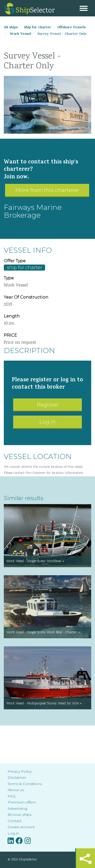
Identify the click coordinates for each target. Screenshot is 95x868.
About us (16, 790)
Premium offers (22, 802)
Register (48, 405)
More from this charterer (47, 190)
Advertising (17, 808)
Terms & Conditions (25, 784)
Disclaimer (17, 777)
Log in (48, 422)
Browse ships (20, 815)
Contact (15, 821)
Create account (21, 827)
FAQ (12, 796)
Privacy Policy (20, 771)
